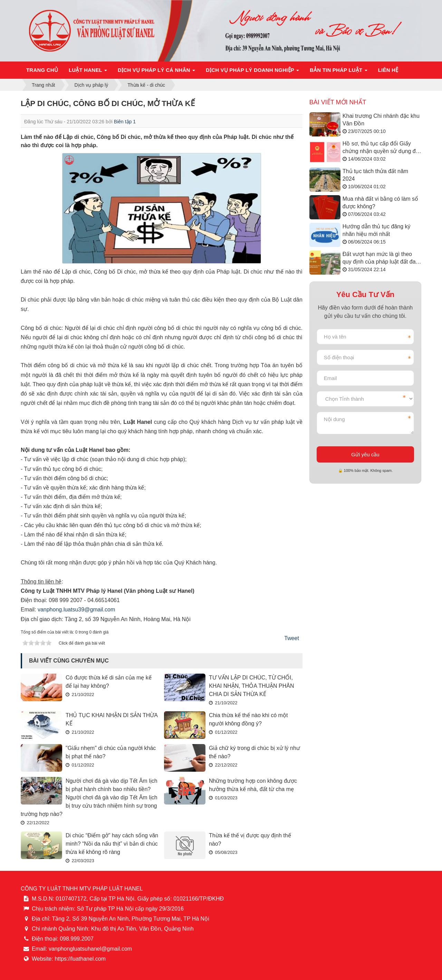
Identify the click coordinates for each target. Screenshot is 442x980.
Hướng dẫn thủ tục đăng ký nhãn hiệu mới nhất (377, 230)
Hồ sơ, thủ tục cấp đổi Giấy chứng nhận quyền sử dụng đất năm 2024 (381, 148)
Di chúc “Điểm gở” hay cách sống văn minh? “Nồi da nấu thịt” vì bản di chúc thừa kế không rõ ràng (112, 844)
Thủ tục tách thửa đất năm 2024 (375, 175)
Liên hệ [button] (388, 70)
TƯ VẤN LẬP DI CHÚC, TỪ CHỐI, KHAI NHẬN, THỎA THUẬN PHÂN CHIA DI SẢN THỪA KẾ (252, 686)
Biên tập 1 (125, 122)
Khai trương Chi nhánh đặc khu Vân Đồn (381, 120)
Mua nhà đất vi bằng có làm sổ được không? (380, 203)
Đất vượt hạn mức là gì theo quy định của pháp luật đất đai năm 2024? (380, 259)
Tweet (292, 638)
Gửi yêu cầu (365, 454)
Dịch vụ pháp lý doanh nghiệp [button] (253, 72)
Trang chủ (42, 70)
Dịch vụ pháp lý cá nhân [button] (156, 72)
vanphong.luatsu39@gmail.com (76, 610)
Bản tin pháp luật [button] (339, 72)
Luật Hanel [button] (88, 72)
